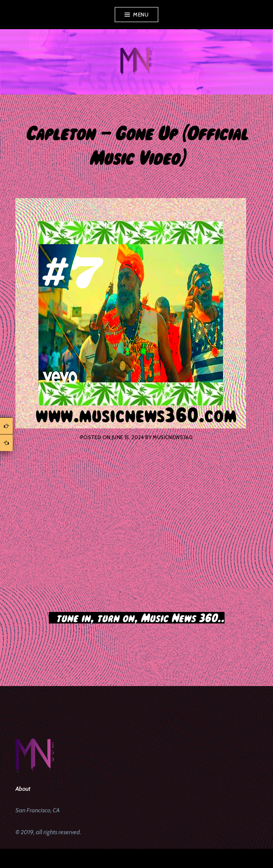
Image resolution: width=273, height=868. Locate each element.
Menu (141, 15)
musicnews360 (173, 437)
